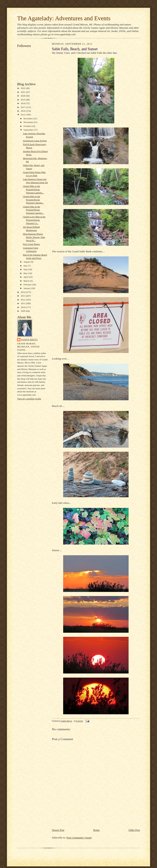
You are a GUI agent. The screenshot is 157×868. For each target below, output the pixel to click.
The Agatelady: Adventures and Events (64, 18)
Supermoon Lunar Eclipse (35, 141)
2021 (23, 92)
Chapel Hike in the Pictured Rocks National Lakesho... (33, 189)
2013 (23, 296)
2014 (23, 292)
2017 (23, 107)
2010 (23, 307)
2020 (23, 96)
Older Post (134, 830)
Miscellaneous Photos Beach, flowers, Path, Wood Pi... (34, 237)
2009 (23, 311)
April (26, 277)
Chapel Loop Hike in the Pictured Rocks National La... (34, 220)
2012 (23, 300)
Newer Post (58, 830)
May (26, 273)
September (29, 130)
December (29, 118)
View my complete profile (29, 399)
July (26, 266)
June (26, 269)
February (28, 284)
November (29, 122)
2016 (23, 111)
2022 (23, 88)
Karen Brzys (30, 340)
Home (96, 830)
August (27, 262)
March (27, 281)
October (27, 126)
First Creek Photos (31, 244)
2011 (23, 303)
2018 (23, 103)
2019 (23, 100)
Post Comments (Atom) (79, 838)
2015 (23, 115)
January (27, 288)
